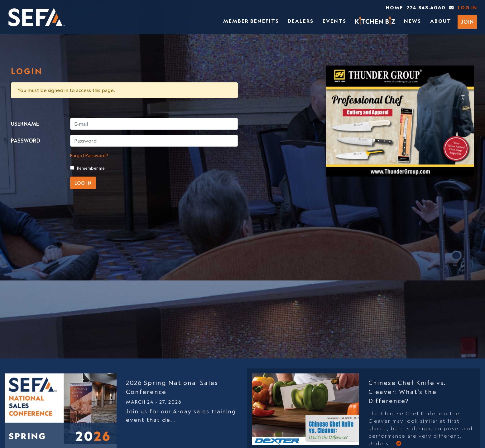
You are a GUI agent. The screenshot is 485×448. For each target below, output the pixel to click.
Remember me (91, 168)
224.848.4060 (426, 8)
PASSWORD (26, 141)
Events (334, 21)
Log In (468, 8)
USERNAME (25, 124)
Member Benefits (251, 21)
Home (394, 8)
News (413, 21)
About (441, 21)
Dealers (301, 21)
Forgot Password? (89, 156)
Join (467, 22)
